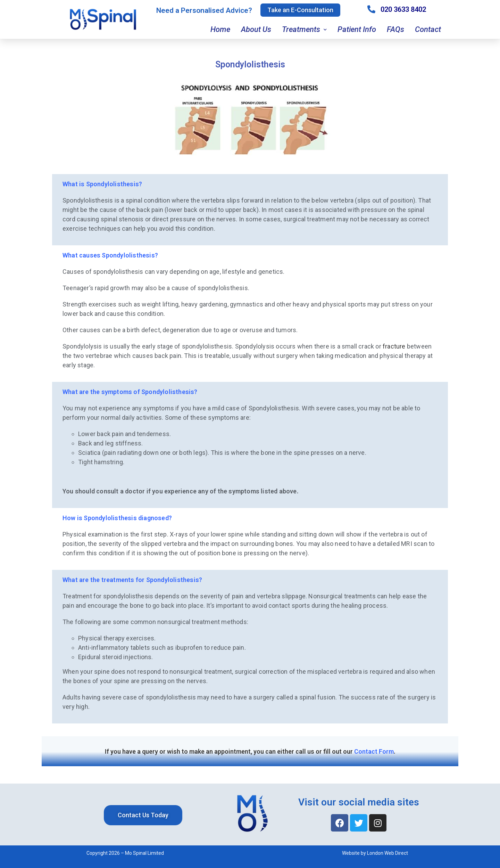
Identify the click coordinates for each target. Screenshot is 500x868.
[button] (300, 10)
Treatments (304, 30)
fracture (394, 346)
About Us (256, 29)
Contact (428, 29)
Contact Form (374, 751)
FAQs (395, 29)
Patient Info (357, 29)
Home (220, 29)
